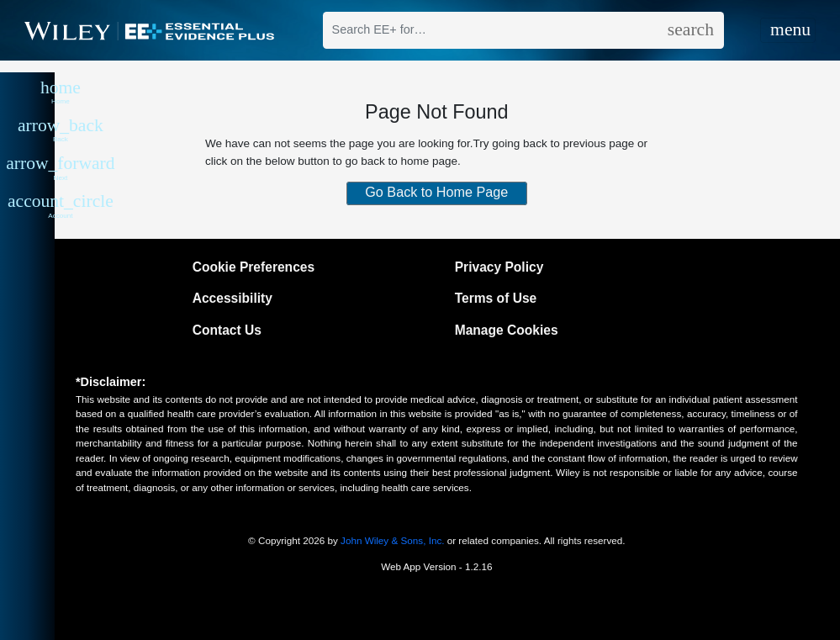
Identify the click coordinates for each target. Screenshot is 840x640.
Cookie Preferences (254, 267)
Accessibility (232, 298)
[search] (691, 30)
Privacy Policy (499, 267)
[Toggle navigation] (788, 31)
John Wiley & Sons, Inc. (392, 540)
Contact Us (227, 330)
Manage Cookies (507, 330)
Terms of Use (496, 298)
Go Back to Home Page (436, 192)
